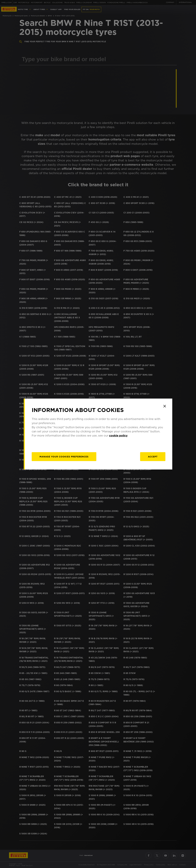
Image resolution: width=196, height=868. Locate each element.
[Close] (165, 406)
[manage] (64, 457)
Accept (153, 457)
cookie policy (118, 436)
